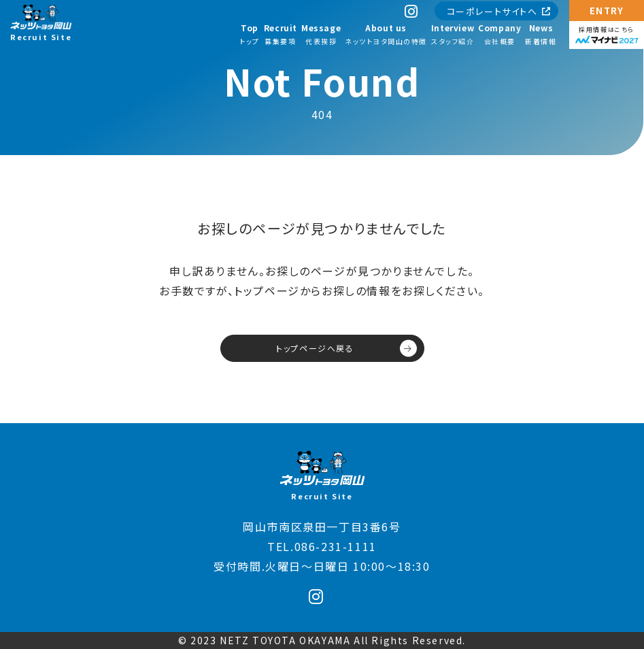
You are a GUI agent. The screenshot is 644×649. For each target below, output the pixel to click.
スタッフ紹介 (453, 34)
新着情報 (541, 34)
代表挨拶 (321, 34)
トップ (250, 34)
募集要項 (281, 34)
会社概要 (499, 34)
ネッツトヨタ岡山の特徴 (386, 34)
